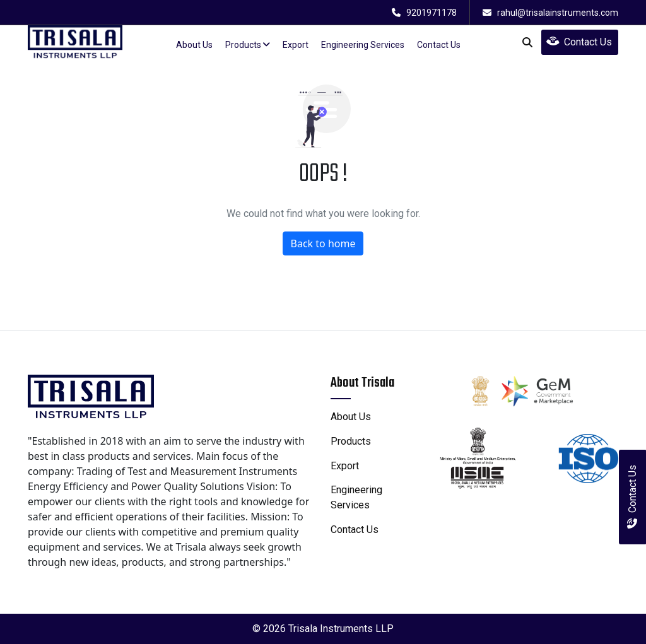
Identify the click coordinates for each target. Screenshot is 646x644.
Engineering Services (363, 45)
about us (194, 45)
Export (296, 45)
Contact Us (579, 42)
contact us (439, 45)
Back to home (323, 243)
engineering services (356, 497)
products (248, 45)
